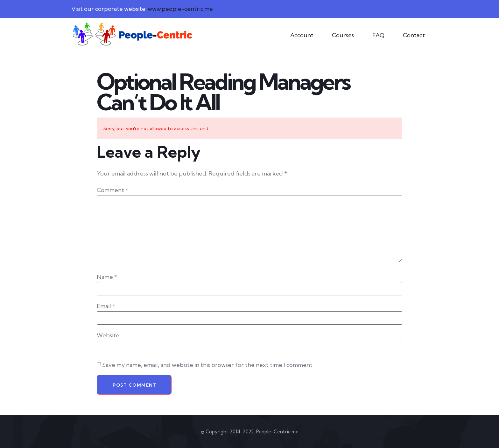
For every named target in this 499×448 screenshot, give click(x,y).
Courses (343, 35)
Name (107, 277)
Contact (414, 35)
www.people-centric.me (180, 9)
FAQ (378, 35)
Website (108, 335)
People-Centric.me (277, 432)
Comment (112, 190)
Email (106, 306)
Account (302, 35)
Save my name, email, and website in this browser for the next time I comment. (208, 365)
